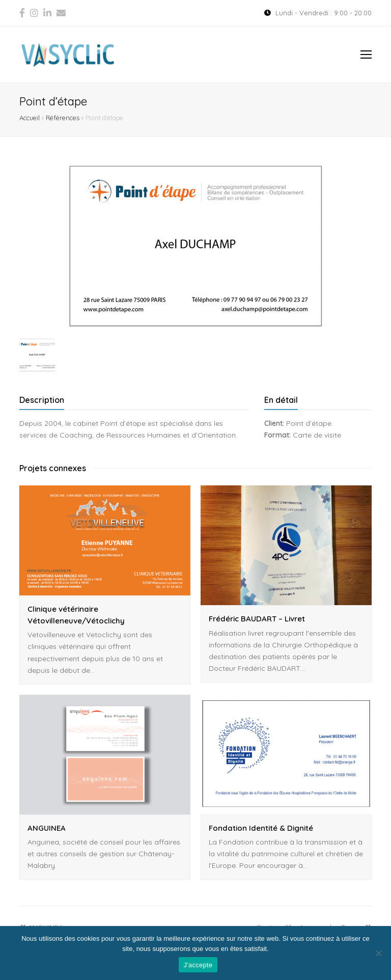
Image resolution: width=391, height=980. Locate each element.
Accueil (30, 118)
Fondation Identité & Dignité (261, 828)
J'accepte (198, 965)
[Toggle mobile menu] (366, 55)
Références (63, 118)
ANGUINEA (47, 828)
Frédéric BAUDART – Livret (257, 619)
